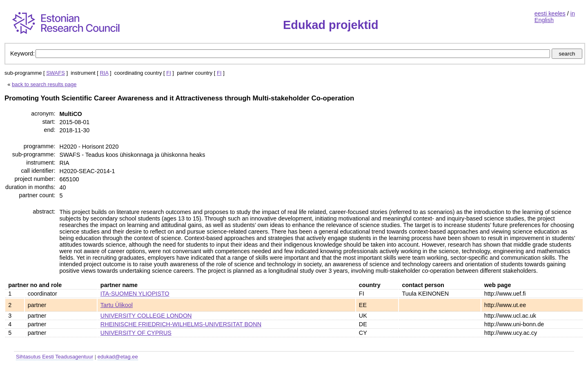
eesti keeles (550, 13)
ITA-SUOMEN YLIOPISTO (135, 294)
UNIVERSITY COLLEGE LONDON (146, 316)
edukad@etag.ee (118, 357)
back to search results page (44, 84)
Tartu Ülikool (117, 305)
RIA (104, 73)
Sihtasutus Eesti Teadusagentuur (55, 357)
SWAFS (56, 73)
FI (169, 73)
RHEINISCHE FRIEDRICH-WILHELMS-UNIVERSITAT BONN (181, 324)
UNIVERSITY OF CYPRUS (136, 333)
